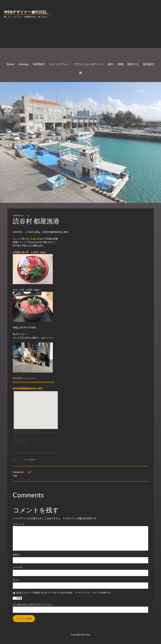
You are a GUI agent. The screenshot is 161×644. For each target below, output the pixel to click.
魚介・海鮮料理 (30, 459)
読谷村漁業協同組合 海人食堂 (28, 388)
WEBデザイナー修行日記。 (27, 12)
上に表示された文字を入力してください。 (34, 605)
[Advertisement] (81, 40)
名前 (16, 555)
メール (17, 567)
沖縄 (29, 472)
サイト (16, 580)
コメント (19, 524)
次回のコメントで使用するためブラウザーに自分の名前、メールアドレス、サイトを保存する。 (64, 593)
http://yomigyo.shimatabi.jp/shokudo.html (34, 382)
